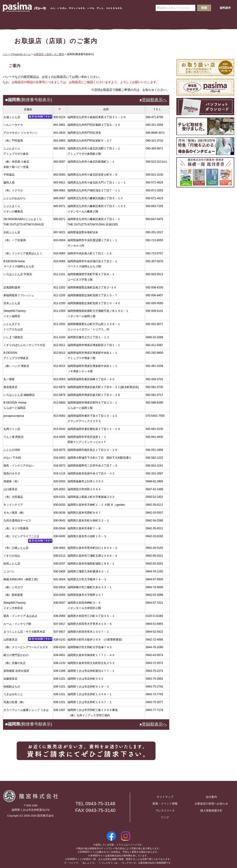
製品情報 (75, 21)
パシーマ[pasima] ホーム (17, 54)
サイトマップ (165, 797)
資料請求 (225, 8)
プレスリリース (165, 811)
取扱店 (162, 21)
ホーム (17, 21)
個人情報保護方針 (211, 811)
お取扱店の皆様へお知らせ (211, 804)
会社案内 (104, 21)
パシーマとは (46, 21)
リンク (165, 817)
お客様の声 (220, 21)
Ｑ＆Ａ (191, 21)
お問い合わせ (94, 794)
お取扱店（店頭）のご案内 (49, 54)
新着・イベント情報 (165, 804)
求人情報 (133, 21)
